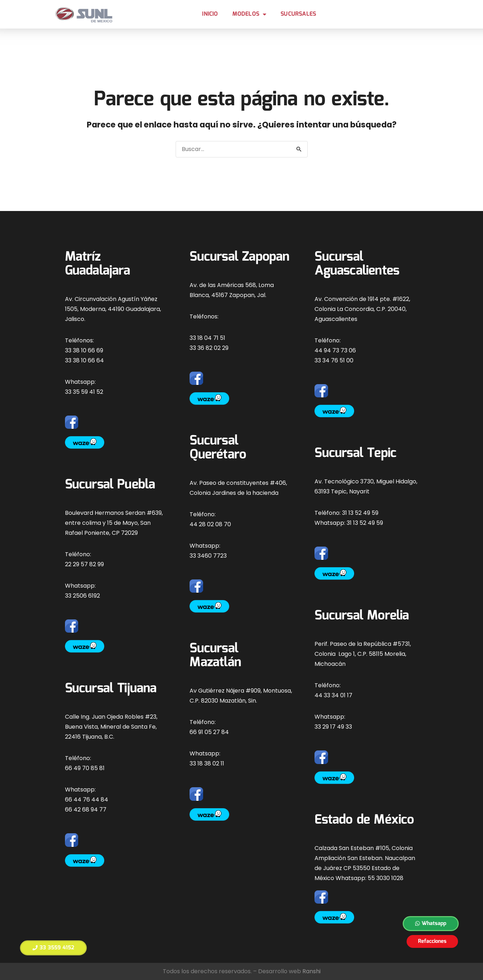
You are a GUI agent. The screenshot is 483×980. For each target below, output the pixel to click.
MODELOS (250, 14)
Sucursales (298, 14)
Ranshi (311, 971)
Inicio (210, 14)
